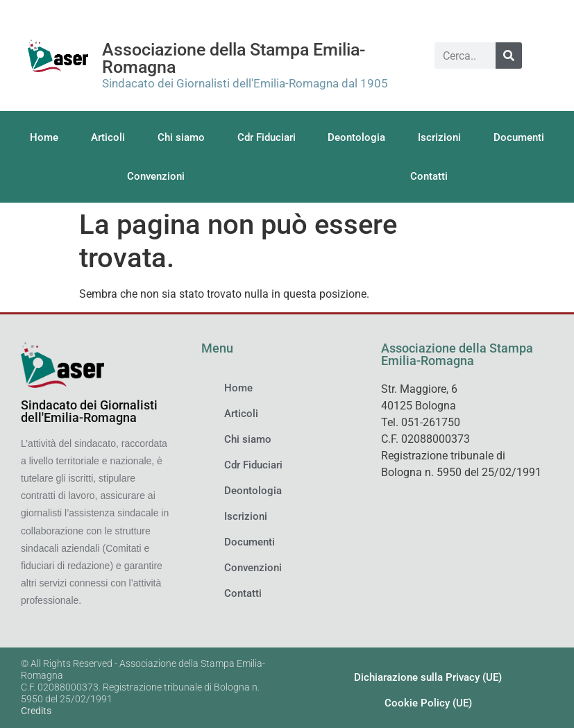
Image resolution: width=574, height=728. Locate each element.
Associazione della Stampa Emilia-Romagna (234, 58)
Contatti (429, 176)
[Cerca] (509, 56)
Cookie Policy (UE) (428, 703)
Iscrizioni (439, 137)
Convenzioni (156, 176)
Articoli (108, 137)
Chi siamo (181, 137)
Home (44, 137)
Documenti (519, 137)
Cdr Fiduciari (267, 137)
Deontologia (356, 137)
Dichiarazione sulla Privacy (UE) (428, 677)
